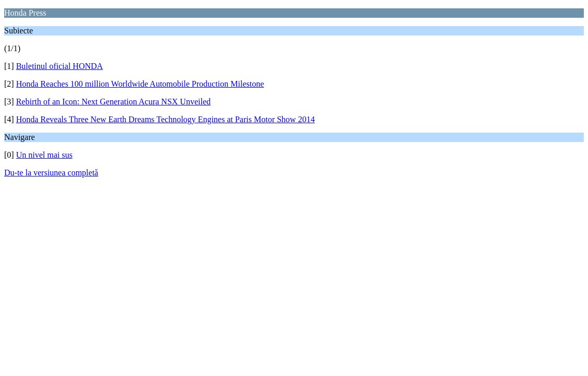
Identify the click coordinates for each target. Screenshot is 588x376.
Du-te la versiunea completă (51, 173)
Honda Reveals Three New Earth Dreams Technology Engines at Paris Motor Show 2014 (166, 119)
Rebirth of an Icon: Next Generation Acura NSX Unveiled (113, 102)
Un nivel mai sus (44, 155)
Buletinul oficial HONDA (60, 66)
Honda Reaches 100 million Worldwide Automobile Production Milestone (140, 84)
